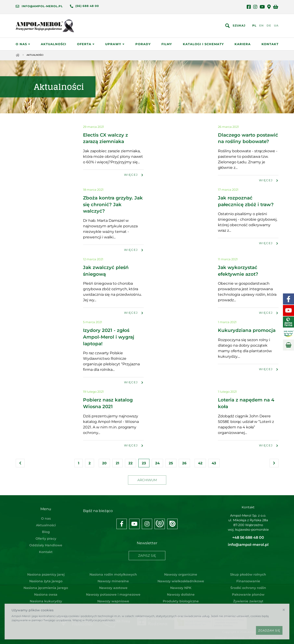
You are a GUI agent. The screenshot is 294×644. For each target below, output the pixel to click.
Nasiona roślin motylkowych (113, 572)
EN (261, 26)
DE (269, 26)
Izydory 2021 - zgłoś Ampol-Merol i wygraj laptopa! (109, 339)
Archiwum (147, 481)
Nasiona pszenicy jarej (46, 572)
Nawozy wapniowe (113, 599)
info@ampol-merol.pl (42, 6)
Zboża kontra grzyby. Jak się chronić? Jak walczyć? (113, 207)
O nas (23, 45)
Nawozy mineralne (113, 579)
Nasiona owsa (46, 592)
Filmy (167, 45)
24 (157, 464)
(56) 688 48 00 (87, 6)
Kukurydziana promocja (247, 332)
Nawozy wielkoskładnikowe (181, 579)
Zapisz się (147, 555)
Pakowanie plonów (248, 592)
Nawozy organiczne (181, 572)
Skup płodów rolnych (248, 572)
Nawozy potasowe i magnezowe (113, 592)
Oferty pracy (46, 540)
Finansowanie (248, 579)
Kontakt (270, 45)
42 (200, 464)
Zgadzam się (269, 630)
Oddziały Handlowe (46, 546)
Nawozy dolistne (181, 592)
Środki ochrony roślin (248, 585)
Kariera (243, 45)
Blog (46, 533)
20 (104, 464)
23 (144, 464)
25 (171, 464)
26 (184, 464)
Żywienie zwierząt (248, 599)
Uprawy (115, 45)
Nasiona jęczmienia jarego (46, 585)
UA (276, 26)
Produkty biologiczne (181, 599)
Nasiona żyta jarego (46, 579)
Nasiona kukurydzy (46, 599)
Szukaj (239, 26)
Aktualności (53, 45)
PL (254, 26)
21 (117, 464)
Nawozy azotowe (113, 585)
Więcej (134, 177)
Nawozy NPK (181, 585)
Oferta (86, 45)
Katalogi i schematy (203, 45)
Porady (143, 45)
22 (131, 464)
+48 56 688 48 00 (248, 539)
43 (214, 464)
